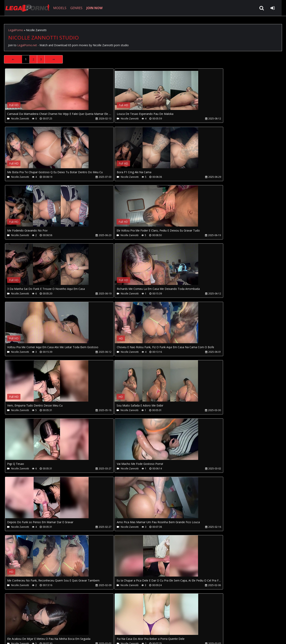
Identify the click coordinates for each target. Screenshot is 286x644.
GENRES (75, 8)
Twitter (94, 625)
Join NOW (11, 625)
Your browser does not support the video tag (47, 92)
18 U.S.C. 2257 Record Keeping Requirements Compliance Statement (130, 637)
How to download (69, 625)
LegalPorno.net (26, 8)
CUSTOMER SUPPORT (36, 625)
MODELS (58, 8)
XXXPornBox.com (117, 625)
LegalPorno (16, 30)
